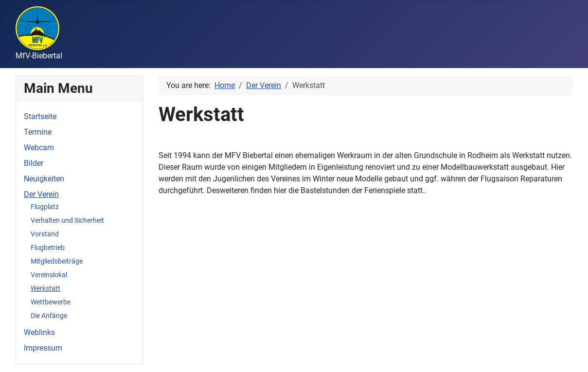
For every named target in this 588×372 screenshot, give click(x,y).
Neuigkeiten (44, 179)
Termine (38, 132)
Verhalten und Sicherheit (67, 220)
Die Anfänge (49, 316)
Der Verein (41, 194)
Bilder (34, 163)
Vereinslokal (49, 275)
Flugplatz (45, 207)
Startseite (40, 116)
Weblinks (39, 332)
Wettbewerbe (51, 302)
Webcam (39, 148)
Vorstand (45, 234)
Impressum (43, 348)
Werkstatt (45, 288)
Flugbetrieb (48, 248)
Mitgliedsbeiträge (57, 261)
